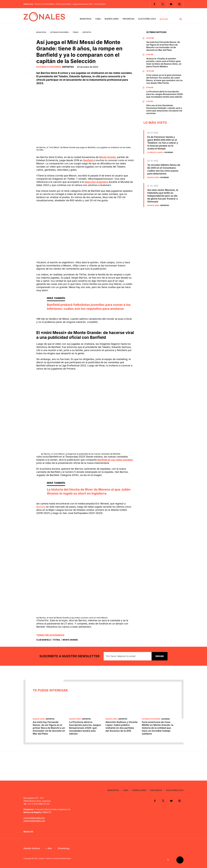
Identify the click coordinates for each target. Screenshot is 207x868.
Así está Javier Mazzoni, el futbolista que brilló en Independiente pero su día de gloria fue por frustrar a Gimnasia (163, 196)
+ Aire (49, 848)
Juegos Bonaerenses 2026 (83, 4)
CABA (98, 19)
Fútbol (57, 640)
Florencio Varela (155, 152)
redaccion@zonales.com (34, 821)
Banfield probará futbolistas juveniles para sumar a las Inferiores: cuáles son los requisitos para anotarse (89, 307)
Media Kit (28, 832)
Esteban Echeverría (59, 32)
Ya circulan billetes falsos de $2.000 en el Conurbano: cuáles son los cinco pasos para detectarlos (164, 169)
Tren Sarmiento (100, 4)
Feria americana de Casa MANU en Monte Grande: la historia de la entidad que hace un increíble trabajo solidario (158, 728)
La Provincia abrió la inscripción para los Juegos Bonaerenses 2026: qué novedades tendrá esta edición (165, 94)
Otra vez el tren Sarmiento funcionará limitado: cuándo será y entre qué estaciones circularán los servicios (164, 109)
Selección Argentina (96, 182)
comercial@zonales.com (34, 818)
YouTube (171, 4)
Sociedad (169, 152)
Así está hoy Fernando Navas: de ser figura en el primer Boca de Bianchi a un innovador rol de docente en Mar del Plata (163, 46)
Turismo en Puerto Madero (44, 4)
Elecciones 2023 (147, 19)
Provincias (129, 19)
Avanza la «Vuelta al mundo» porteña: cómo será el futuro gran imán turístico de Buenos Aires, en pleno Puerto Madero (164, 63)
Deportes (87, 32)
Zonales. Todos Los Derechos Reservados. (55, 858)
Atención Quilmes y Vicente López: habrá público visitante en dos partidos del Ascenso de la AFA (122, 726)
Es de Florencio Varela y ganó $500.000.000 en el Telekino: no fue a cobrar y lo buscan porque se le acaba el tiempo (163, 143)
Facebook (154, 4)
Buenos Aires (112, 19)
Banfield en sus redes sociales (115, 460)
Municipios (86, 19)
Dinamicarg (64, 848)
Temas (76, 32)
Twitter (163, 4)
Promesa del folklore (63, 4)
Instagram (179, 4)
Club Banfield (44, 640)
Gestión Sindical (32, 848)
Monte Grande (108, 157)
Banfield (88, 160)
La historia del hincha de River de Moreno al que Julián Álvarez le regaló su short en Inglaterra (89, 491)
